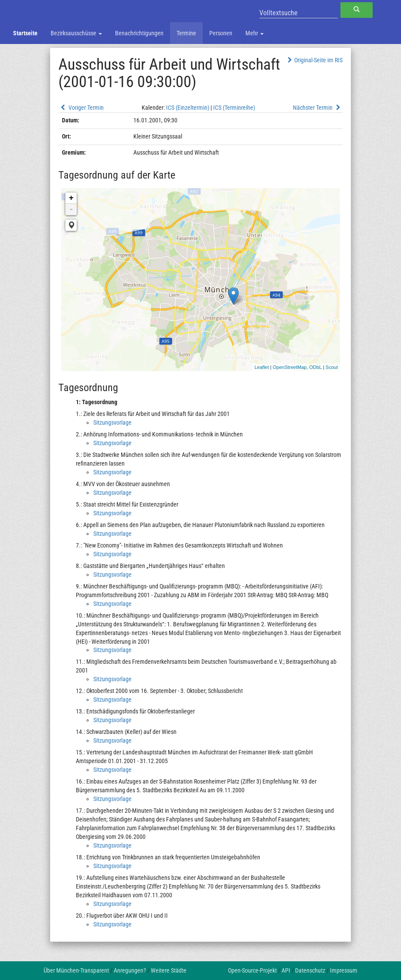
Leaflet (262, 367)
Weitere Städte (169, 970)
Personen (221, 33)
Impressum (344, 970)
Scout (332, 367)
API (286, 970)
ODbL (316, 367)
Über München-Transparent (76, 970)
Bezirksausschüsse (76, 33)
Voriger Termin (81, 108)
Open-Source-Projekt (252, 970)
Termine (186, 33)
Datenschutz (310, 970)
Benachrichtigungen (139, 33)
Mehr (255, 33)
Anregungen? (130, 970)
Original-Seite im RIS (314, 60)
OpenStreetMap (290, 367)
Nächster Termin (318, 108)
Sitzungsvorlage (112, 422)
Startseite (25, 33)
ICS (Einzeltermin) (188, 108)
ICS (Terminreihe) (234, 108)
